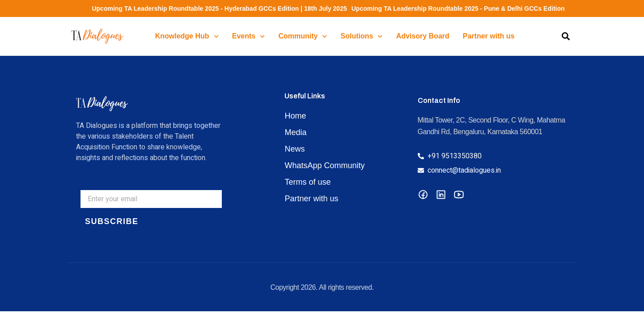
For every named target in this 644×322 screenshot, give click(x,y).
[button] (566, 36)
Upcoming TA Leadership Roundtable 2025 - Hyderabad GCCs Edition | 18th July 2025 (215, 8)
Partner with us (489, 36)
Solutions (362, 36)
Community (303, 36)
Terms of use (307, 182)
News (294, 149)
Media (295, 132)
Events (249, 36)
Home (295, 116)
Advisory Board (423, 36)
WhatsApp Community (324, 165)
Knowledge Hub (187, 36)
